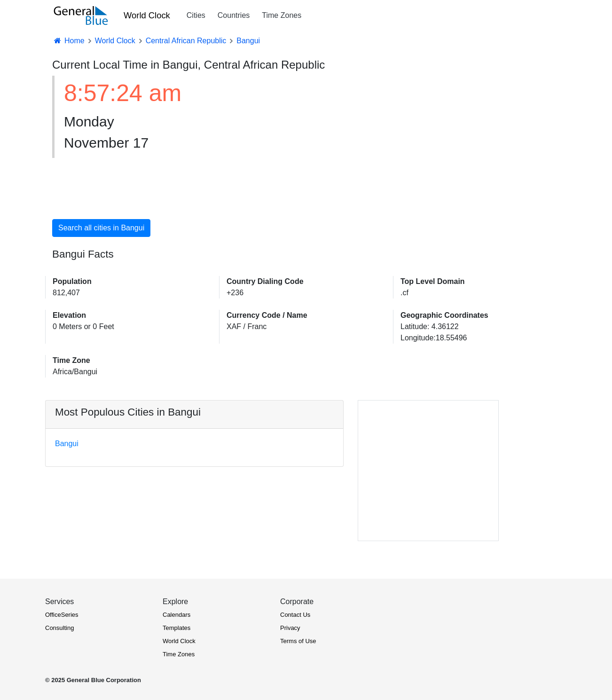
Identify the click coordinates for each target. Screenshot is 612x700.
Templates (177, 628)
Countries (234, 15)
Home (69, 41)
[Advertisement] (384, 142)
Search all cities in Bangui (101, 228)
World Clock (147, 15)
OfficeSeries (62, 615)
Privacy (290, 628)
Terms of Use (298, 641)
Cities (196, 15)
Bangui (67, 444)
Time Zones (282, 15)
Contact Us (295, 615)
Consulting (59, 628)
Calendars (177, 615)
